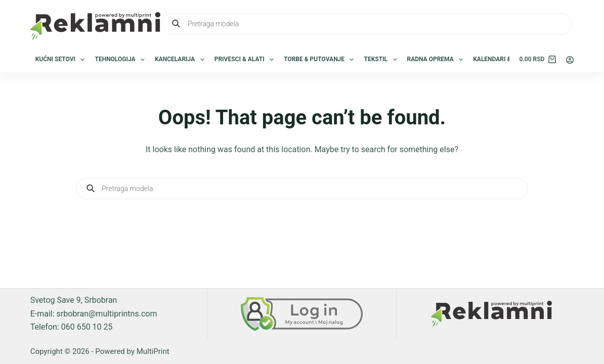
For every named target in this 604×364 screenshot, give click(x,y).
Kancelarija (182, 60)
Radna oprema (437, 60)
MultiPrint (153, 351)
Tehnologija (122, 60)
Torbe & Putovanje (321, 60)
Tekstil (382, 60)
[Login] (570, 60)
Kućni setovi (62, 60)
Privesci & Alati (246, 60)
